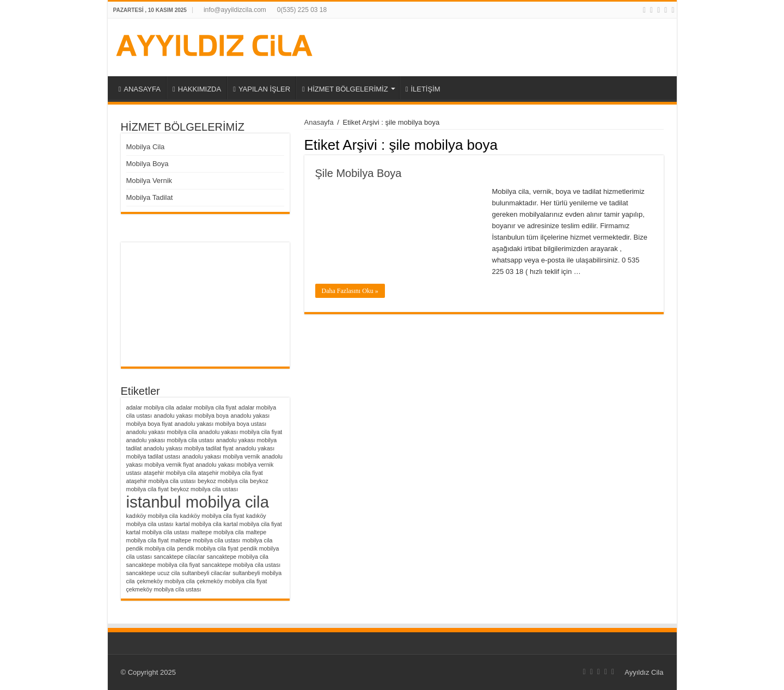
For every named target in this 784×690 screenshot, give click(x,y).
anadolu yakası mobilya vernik (221, 456)
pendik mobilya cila (151, 548)
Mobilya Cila (146, 147)
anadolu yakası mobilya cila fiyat (240, 432)
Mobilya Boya (148, 164)
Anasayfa (319, 122)
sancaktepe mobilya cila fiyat (163, 565)
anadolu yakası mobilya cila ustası (170, 440)
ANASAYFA (140, 89)
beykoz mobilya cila (223, 481)
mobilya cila (258, 540)
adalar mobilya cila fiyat (206, 407)
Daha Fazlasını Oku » (350, 291)
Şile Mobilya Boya (359, 173)
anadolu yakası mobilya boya (191, 416)
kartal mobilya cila (198, 524)
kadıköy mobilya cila (152, 516)
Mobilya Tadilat (150, 197)
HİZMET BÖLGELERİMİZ (345, 89)
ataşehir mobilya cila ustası (161, 481)
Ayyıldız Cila (644, 672)
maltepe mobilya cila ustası (205, 540)
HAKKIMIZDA (197, 89)
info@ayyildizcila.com (235, 10)
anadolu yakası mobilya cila (162, 432)
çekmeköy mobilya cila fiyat (232, 581)
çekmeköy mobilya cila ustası (164, 589)
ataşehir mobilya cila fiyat (231, 473)
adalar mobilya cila (150, 407)
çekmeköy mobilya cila (166, 581)
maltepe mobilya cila (218, 532)
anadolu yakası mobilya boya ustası (220, 424)
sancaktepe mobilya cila (238, 557)
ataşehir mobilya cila (170, 473)
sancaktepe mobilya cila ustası (241, 565)
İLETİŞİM (423, 89)
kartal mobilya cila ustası (158, 532)
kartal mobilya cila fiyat (253, 524)
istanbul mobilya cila (198, 502)
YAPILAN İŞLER (262, 89)
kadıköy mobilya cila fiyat (212, 516)
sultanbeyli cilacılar (206, 573)
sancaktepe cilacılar (180, 557)
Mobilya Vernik (149, 181)
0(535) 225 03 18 (302, 10)
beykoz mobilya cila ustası (204, 489)
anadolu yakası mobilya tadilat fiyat (189, 448)
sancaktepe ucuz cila (153, 573)
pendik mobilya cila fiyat (208, 548)
